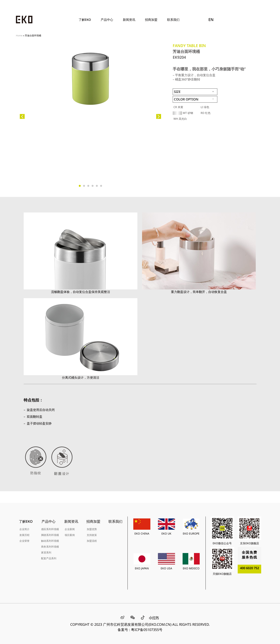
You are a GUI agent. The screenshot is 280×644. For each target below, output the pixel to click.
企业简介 (24, 529)
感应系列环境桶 (50, 529)
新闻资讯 (130, 20)
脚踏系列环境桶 (50, 535)
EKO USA (166, 568)
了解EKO (86, 20)
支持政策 (92, 535)
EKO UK (166, 533)
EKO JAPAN (142, 568)
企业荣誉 (24, 541)
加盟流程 (92, 541)
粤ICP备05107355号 (147, 630)
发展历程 (24, 535)
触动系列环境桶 (50, 541)
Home (19, 35)
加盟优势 (92, 529)
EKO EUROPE (191, 533)
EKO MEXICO (191, 568)
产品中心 (108, 20)
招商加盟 (152, 20)
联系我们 (173, 20)
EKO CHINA (142, 533)
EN (211, 20)
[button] (22, 117)
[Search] (256, 20)
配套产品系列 (49, 558)
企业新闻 (70, 529)
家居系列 (46, 552)
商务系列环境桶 (50, 547)
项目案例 (70, 535)
